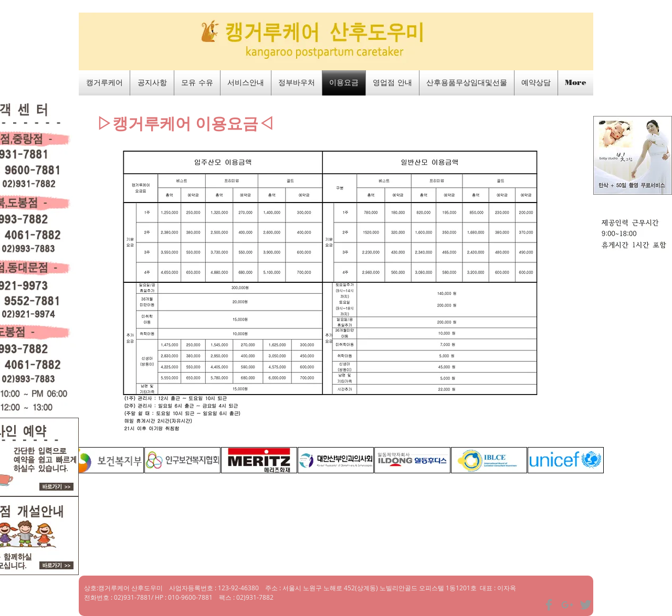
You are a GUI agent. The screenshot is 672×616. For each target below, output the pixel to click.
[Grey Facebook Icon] (549, 605)
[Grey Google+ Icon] (567, 605)
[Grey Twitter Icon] (586, 605)
